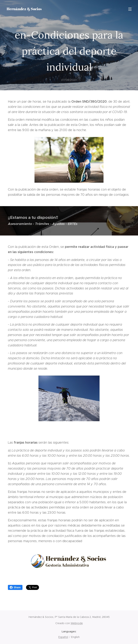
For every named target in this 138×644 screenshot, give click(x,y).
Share (15, 587)
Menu (130, 9)
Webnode (77, 623)
